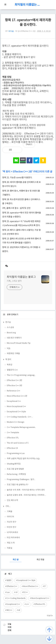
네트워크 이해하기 (14, 338)
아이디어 (10, 517)
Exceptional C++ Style (16, 412)
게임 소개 (11, 543)
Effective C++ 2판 (22, 172)
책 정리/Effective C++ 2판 (25, 31)
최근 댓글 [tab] (40, 560)
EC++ (26, 592)
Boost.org (11, 333)
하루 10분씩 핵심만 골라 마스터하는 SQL (23, 459)
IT (45, 586)
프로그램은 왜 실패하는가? (18, 485)
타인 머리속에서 (13, 538)
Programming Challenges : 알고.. (21, 480)
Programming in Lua (16, 453)
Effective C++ (12, 586)
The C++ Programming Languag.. (21, 375)
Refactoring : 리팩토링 (16, 474)
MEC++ (9, 610)
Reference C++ (14, 391)
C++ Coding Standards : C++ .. (20, 417)
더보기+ (50, 616)
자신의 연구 (12, 522)
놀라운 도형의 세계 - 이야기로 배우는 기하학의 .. (26, 495)
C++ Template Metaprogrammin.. (21, 427)
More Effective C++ (31, 586)
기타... (8, 506)
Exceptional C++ (14, 401)
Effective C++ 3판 (14, 386)
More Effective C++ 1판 (17, 396)
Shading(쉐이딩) (14, 464)
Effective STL (13, 438)
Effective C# (12, 448)
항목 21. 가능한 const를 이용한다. (17, 178)
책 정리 (6, 172)
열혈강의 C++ (12, 370)
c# (17, 592)
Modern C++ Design (16, 422)
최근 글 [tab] (16, 560)
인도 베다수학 (12, 500)
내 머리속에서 (12, 532)
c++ (27, 604)
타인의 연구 (12, 527)
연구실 (8, 322)
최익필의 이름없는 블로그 (28, 5)
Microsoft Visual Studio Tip (19, 343)
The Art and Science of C (18, 443)
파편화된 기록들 (13, 354)
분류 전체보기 (12, 315)
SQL (9, 348)
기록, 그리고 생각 (14, 281)
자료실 (10, 548)
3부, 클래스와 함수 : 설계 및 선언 (16, 208)
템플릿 (9, 580)
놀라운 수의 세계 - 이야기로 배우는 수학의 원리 (26, 490)
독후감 (10, 365)
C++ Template (13, 433)
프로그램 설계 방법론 (15, 469)
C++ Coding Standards (16, 598)
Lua (8, 592)
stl (19, 610)
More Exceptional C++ (16, 407)
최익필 (11, 31)
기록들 (10, 512)
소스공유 (10, 328)
